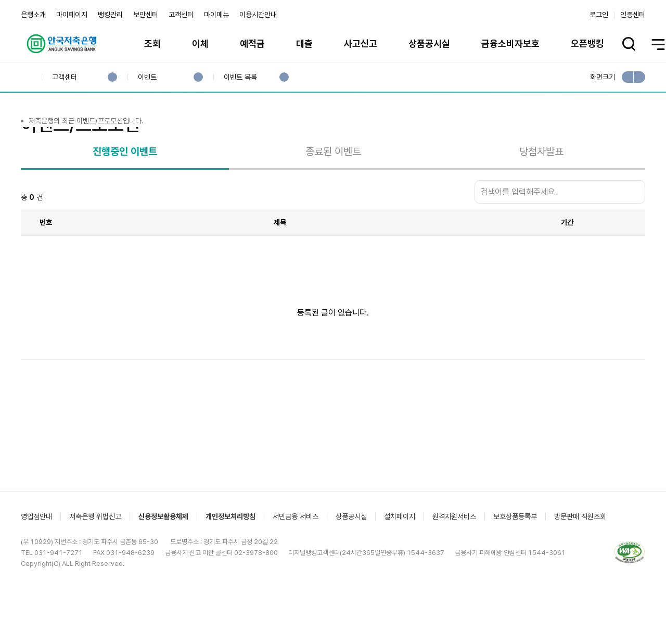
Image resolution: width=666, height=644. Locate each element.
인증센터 (633, 15)
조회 (152, 43)
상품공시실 (429, 43)
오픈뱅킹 (587, 43)
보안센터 (146, 15)
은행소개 (33, 15)
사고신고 (361, 43)
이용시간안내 (258, 15)
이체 (200, 43)
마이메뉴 (216, 15)
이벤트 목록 (240, 77)
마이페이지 (72, 15)
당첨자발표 (541, 193)
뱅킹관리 (110, 15)
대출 (304, 43)
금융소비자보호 (510, 43)
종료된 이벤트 (333, 193)
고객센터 (181, 15)
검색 (635, 234)
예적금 (252, 43)
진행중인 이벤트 (125, 193)
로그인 (599, 15)
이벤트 (147, 77)
